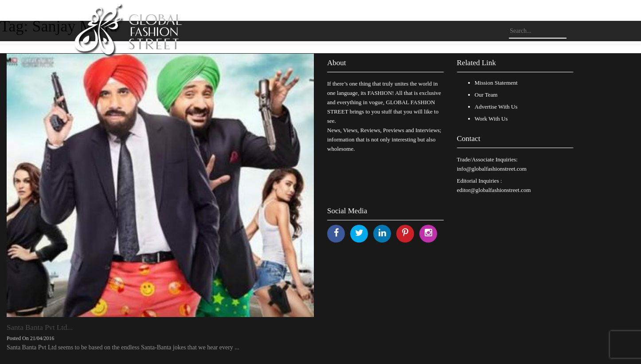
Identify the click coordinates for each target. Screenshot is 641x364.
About (337, 63)
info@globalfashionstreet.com (492, 169)
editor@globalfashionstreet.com (494, 190)
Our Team (486, 95)
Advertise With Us (496, 107)
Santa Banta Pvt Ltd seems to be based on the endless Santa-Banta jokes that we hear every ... (123, 347)
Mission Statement (496, 83)
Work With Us (491, 119)
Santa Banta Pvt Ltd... (40, 327)
